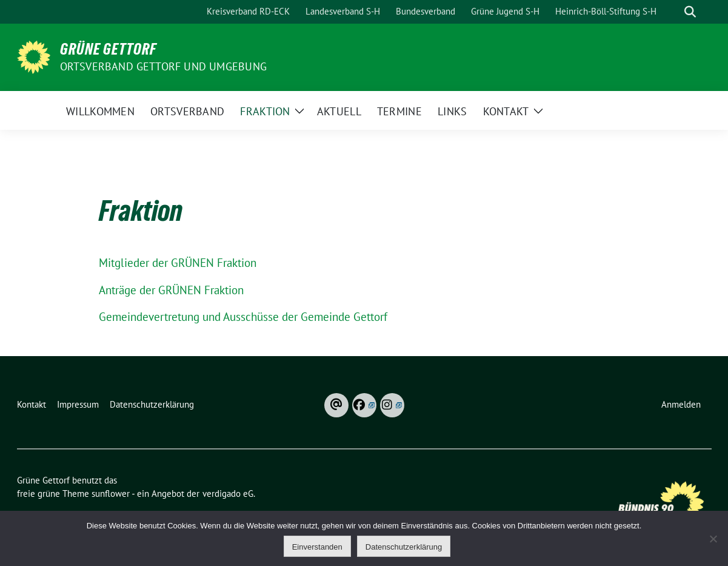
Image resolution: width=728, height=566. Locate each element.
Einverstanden (317, 547)
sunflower (111, 494)
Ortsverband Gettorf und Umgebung (163, 66)
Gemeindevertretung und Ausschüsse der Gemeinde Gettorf (243, 317)
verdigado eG (228, 494)
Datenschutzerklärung (404, 547)
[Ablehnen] (713, 539)
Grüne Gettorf (108, 49)
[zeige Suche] (690, 12)
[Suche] (673, 12)
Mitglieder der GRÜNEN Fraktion (178, 263)
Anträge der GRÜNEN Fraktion (171, 290)
